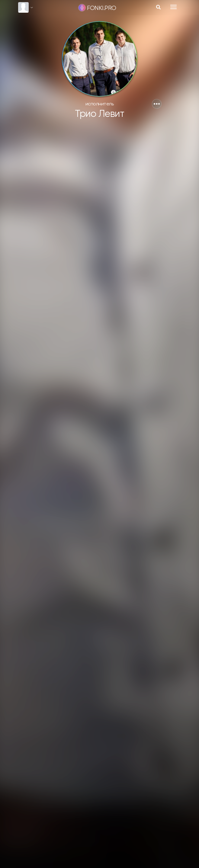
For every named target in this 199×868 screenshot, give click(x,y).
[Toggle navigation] (173, 7)
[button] (157, 104)
